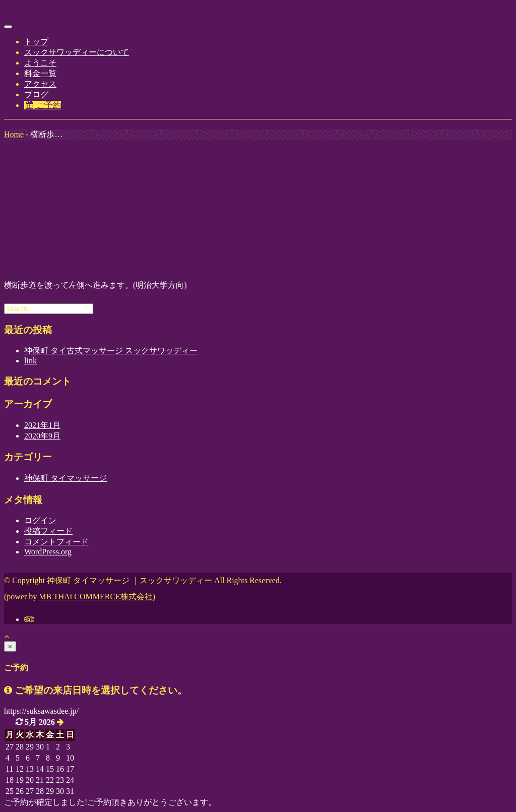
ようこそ (40, 63)
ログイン (40, 520)
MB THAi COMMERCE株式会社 (96, 597)
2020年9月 (42, 436)
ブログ (36, 95)
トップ (36, 42)
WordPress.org (48, 552)
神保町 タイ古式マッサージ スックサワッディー (111, 351)
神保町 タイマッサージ (66, 478)
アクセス (40, 84)
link (30, 361)
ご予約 (43, 105)
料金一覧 (40, 73)
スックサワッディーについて (77, 52)
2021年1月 (42, 425)
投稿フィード (48, 531)
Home (14, 134)
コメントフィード (56, 542)
